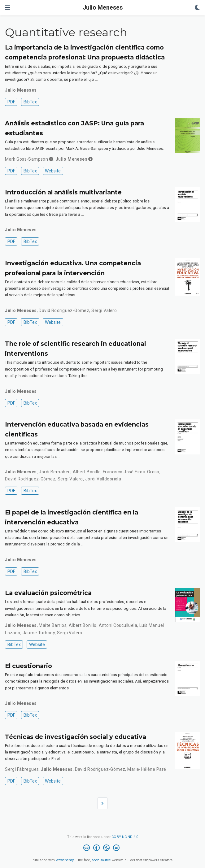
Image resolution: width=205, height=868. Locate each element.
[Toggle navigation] (7, 8)
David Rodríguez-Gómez (64, 310)
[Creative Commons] (103, 849)
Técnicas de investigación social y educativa (76, 737)
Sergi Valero (104, 310)
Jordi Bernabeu (55, 472)
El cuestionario (28, 666)
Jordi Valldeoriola (103, 479)
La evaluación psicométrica (48, 593)
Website (53, 171)
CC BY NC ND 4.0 (125, 837)
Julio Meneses (103, 8)
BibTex (30, 102)
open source (101, 860)
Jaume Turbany (39, 633)
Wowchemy (65, 860)
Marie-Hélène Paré (147, 769)
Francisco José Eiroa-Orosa (131, 472)
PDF (11, 102)
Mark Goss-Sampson (26, 159)
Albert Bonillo (87, 472)
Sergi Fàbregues (22, 769)
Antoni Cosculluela (118, 625)
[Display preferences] (197, 8)
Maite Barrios (52, 625)
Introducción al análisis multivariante (63, 192)
